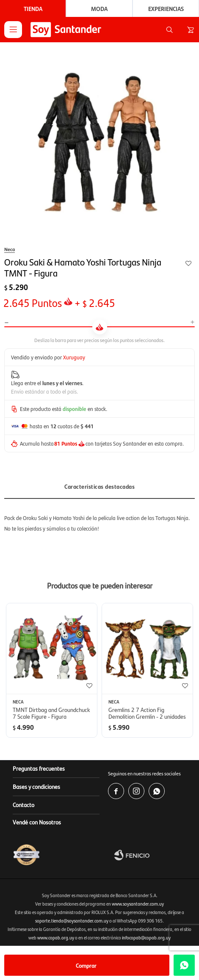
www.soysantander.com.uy (138, 904)
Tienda (33, 8)
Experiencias (166, 8)
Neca (10, 249)
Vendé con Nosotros (37, 822)
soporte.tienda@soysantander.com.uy (72, 921)
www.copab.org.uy (56, 938)
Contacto (23, 805)
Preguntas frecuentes (39, 768)
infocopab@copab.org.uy (146, 938)
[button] (169, 30)
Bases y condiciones (36, 786)
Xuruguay (74, 357)
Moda (99, 8)
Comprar (86, 965)
